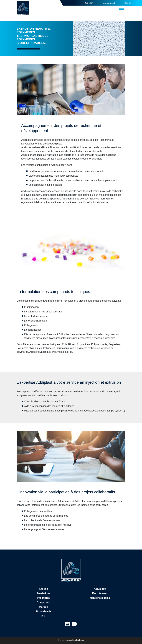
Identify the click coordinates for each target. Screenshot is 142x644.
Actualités (90, 3)
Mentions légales (100, 598)
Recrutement (100, 593)
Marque (44, 607)
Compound (43, 602)
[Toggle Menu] (121, 8)
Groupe (44, 589)
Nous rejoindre (110, 3)
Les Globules (78, 640)
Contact (129, 3)
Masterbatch (43, 611)
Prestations (43, 593)
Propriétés (43, 598)
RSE (44, 616)
